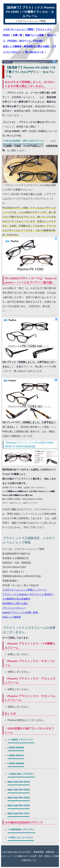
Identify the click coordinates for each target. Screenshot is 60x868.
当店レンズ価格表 (12, 46)
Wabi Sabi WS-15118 (19, 782)
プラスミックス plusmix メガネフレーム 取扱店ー (28, 594)
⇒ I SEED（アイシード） (21, 740)
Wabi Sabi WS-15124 (19, 798)
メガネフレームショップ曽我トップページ (24, 590)
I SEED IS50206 (16, 763)
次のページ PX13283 (31, 41)
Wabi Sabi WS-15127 (19, 813)
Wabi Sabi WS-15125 (19, 806)
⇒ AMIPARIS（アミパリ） (21, 830)
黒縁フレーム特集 (34, 35)
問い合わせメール (34, 52)
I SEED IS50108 (16, 748)
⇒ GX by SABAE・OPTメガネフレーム (23, 141)
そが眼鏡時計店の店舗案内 (16, 599)
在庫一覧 (17, 35)
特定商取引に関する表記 (37, 46)
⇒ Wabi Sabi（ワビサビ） (21, 774)
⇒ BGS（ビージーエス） (21, 838)
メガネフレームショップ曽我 (18, 29)
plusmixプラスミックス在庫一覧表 (20, 612)
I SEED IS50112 (16, 755)
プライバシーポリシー (14, 608)
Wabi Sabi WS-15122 (19, 790)
